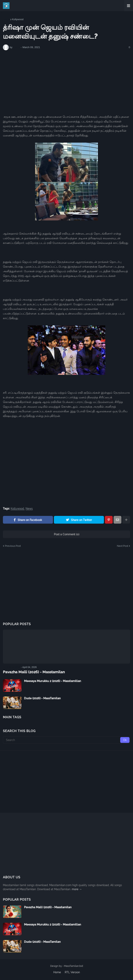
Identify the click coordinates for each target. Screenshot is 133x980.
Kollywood (18, 19)
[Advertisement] (66, 82)
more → (77, 889)
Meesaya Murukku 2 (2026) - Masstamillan (53, 681)
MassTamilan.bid (73, 966)
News (29, 509)
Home (6, 19)
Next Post (123, 546)
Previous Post (13, 546)
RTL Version (72, 972)
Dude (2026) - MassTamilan (42, 698)
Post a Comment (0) (67, 534)
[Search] (66, 740)
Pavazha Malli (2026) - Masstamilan (32, 672)
